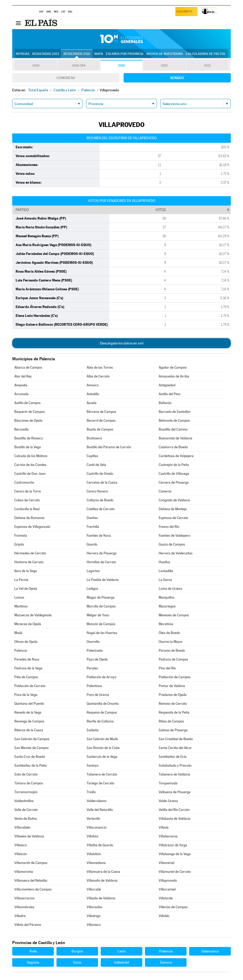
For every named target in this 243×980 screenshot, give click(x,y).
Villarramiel (167, 889)
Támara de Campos (29, 783)
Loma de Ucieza (170, 589)
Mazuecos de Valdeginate (33, 615)
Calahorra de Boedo (173, 447)
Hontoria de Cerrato (29, 562)
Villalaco (21, 845)
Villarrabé (94, 889)
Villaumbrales (24, 907)
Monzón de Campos (101, 624)
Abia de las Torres (100, 367)
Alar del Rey (23, 376)
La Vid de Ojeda (26, 589)
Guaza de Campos (172, 544)
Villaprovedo (168, 880)
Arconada (21, 394)
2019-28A (79, 66)
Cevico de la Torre (28, 491)
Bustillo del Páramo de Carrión (109, 447)
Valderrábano (97, 801)
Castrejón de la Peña (174, 465)
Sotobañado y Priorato (175, 766)
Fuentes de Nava (99, 536)
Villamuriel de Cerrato (175, 872)
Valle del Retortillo (100, 810)
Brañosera (94, 438)
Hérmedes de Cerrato (30, 553)
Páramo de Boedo (172, 651)
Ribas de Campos (171, 721)
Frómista (21, 536)
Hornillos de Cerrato (101, 562)
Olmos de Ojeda (26, 642)
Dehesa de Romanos (29, 518)
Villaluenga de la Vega (175, 854)
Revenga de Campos (29, 721)
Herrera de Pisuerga (102, 553)
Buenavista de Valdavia (175, 438)
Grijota (19, 544)
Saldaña (93, 730)
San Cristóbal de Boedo (176, 739)
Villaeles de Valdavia (29, 836)
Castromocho (24, 482)
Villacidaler (23, 827)
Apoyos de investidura (165, 54)
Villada (164, 827)
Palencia (21, 651)
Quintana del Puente (29, 704)
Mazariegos (167, 606)
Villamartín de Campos (31, 863)
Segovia (33, 962)
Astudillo (93, 394)
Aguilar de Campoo (173, 367)
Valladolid (122, 962)
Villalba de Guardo (100, 845)
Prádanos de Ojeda (173, 695)
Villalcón (21, 854)
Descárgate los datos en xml (122, 343)
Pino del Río (167, 668)
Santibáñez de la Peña (31, 766)
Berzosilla (21, 429)
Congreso (66, 78)
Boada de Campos (100, 429)
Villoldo (164, 916)
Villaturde (166, 898)
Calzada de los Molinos (31, 456)
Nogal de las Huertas (102, 633)
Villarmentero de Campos (33, 889)
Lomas (19, 597)
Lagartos (93, 571)
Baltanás (165, 403)
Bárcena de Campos (101, 412)
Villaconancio (97, 827)
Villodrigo (94, 916)
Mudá (18, 633)
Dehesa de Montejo (173, 509)
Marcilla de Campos (101, 606)
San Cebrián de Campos (32, 739)
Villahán (92, 836)
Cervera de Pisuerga (174, 482)
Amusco (93, 385)
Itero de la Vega (26, 571)
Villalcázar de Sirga (173, 845)
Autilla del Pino (170, 394)
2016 (122, 66)
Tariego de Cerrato (100, 783)
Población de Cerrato (30, 686)
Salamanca (210, 951)
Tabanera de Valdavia (174, 774)
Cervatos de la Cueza (102, 482)
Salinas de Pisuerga (173, 730)
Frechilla (93, 527)
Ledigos (92, 589)
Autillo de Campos (27, 403)
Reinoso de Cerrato (173, 704)
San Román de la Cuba (103, 748)
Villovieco (94, 925)
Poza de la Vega (26, 695)
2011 (207, 66)
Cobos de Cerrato (27, 500)
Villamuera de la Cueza (103, 872)
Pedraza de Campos (173, 659)
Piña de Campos (26, 677)
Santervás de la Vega (102, 757)
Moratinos (166, 624)
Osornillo (93, 642)
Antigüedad (167, 385)
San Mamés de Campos (31, 748)
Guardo (92, 544)
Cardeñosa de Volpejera (176, 456)
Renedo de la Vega (28, 712)
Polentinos (94, 686)
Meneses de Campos (174, 615)
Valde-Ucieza (168, 801)
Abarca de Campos (28, 367)
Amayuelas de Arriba (174, 376)
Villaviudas (94, 907)
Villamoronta (24, 872)
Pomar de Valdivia (172, 686)
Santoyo (93, 766)
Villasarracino (24, 898)
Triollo (91, 792)
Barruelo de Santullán (175, 412)
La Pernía (21, 580)
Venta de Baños (26, 819)
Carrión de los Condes (30, 465)
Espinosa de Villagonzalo (32, 527)
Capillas (92, 456)
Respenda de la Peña (174, 712)
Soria (77, 962)
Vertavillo (93, 819)
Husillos (164, 562)
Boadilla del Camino (173, 429)
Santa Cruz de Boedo (30, 757)
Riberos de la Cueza (29, 730)
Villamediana (96, 863)
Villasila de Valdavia (101, 898)
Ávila (33, 951)
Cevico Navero (97, 491)
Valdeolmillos (24, 801)
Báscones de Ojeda (28, 421)
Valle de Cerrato (26, 810)
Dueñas (92, 518)
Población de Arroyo (101, 677)
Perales (92, 668)
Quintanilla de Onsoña (103, 704)
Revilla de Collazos (100, 721)
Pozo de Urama (98, 695)
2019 (36, 66)
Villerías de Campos (173, 907)
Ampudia (21, 385)
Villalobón (94, 854)
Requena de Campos (102, 712)
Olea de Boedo (169, 633)
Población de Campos (175, 677)
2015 (164, 66)
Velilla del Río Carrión (174, 810)
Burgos (77, 951)
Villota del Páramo (28, 925)
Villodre (20, 916)
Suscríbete (185, 12)
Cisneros (165, 491)
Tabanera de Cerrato (102, 774)
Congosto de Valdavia (174, 500)
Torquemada (168, 783)
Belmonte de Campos (174, 421)
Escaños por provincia (125, 54)
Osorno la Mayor (171, 642)
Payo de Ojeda (97, 659)
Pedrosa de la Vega (28, 668)
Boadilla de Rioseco (29, 438)
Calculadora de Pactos (206, 54)
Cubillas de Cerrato (101, 509)
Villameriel (167, 863)
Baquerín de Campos (30, 412)
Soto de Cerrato (26, 774)
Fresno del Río (169, 527)
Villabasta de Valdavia (175, 819)
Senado (177, 78)
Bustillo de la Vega (28, 447)
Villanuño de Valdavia (102, 880)
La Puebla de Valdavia (103, 580)
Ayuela (92, 403)
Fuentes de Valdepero (174, 536)
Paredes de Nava (27, 659)
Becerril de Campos (101, 421)
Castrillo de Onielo (100, 474)
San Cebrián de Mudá (102, 739)
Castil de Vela (96, 465)
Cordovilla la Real (27, 509)
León (122, 951)
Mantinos (21, 606)
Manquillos (167, 597)
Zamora (166, 962)
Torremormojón (26, 792)
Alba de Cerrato (98, 376)
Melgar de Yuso (98, 615)
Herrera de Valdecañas (176, 553)
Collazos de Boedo (100, 500)
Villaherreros (168, 836)
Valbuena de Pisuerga (175, 792)
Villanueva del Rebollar (31, 880)
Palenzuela (95, 651)
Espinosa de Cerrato (173, 518)
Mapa (99, 54)
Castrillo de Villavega (174, 474)
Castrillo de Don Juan (30, 474)
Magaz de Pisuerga (101, 597)
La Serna (165, 580)
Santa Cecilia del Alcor (175, 748)
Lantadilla (166, 571)
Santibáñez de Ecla (173, 757)
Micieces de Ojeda (28, 624)
